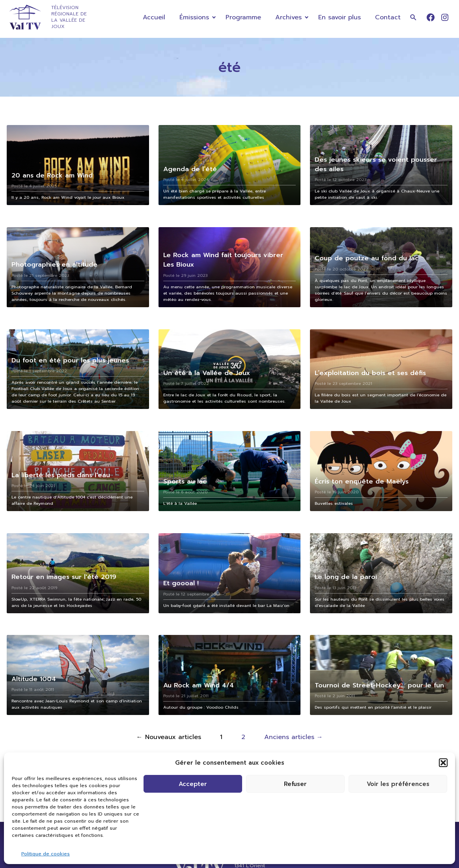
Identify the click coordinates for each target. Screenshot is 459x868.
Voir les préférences (398, 784)
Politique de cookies (46, 854)
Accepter (193, 784)
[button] (443, 763)
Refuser (295, 784)
